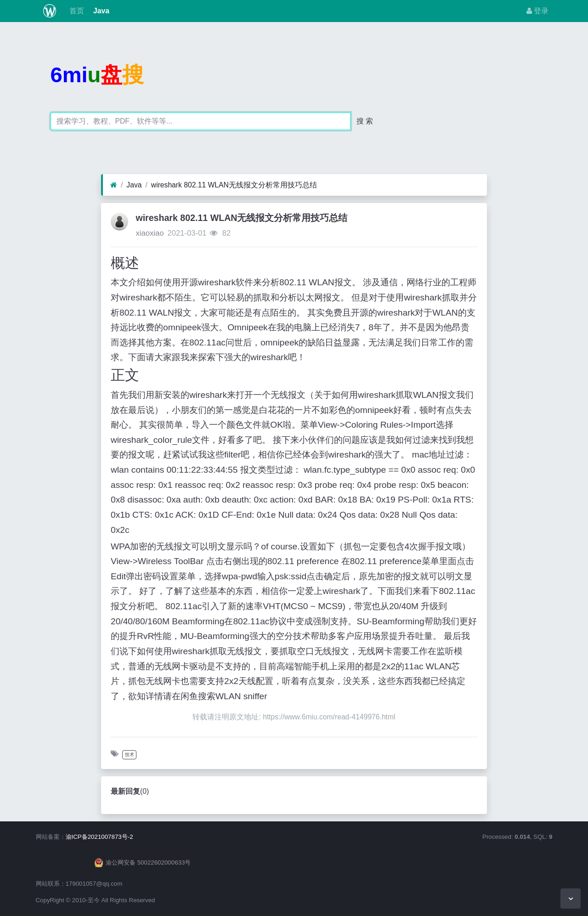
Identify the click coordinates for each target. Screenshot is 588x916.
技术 (130, 755)
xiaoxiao (150, 233)
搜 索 (365, 121)
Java (100, 11)
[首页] (114, 185)
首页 (75, 11)
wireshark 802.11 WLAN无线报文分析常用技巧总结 (234, 185)
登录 (537, 11)
